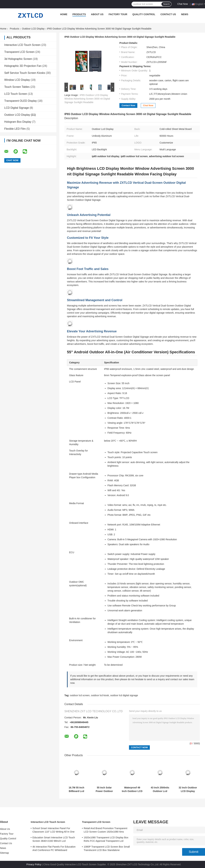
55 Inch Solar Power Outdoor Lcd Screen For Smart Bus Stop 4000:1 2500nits (104, 789)
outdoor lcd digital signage (124, 695)
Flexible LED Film (15, 129)
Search (166, 4)
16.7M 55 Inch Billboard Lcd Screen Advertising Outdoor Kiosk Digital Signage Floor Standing (76, 789)
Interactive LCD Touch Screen (22, 45)
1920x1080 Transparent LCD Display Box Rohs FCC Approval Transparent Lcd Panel (106, 840)
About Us (97, 14)
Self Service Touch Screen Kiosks (25, 73)
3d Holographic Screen (18, 59)
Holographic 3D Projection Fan (23, 66)
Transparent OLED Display (21, 101)
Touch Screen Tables (17, 87)
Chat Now (183, 4)
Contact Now (128, 105)
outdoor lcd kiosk (100, 695)
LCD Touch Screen (16, 94)
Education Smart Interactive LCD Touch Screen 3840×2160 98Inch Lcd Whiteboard (54, 840)
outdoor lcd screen (80, 695)
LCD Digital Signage (17, 108)
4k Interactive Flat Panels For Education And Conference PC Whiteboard (54, 848)
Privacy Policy (34, 864)
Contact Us (168, 14)
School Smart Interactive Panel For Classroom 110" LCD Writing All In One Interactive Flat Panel (54, 831)
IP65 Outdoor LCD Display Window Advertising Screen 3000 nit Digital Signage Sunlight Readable (87, 99)
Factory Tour (118, 14)
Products (79, 14)
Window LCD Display (17, 80)
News (185, 14)
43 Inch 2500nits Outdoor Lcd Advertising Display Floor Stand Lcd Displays (160, 789)
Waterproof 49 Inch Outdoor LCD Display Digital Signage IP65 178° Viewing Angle (132, 789)
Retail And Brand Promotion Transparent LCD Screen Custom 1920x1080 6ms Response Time (105, 831)
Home (64, 14)
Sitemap (4, 853)
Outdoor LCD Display (33, 29)
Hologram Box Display (18, 122)
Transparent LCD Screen (19, 52)
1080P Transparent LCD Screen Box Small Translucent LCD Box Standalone (107, 848)
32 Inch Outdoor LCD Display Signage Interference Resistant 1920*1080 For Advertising (188, 789)
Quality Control (144, 14)
